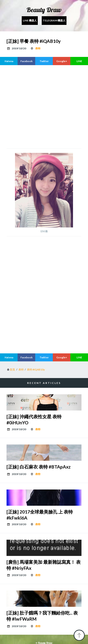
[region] (47, 106)
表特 (38, 48)
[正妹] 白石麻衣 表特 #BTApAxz (39, 467)
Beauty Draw (44, 10)
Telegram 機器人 (54, 20)
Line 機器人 (30, 20)
